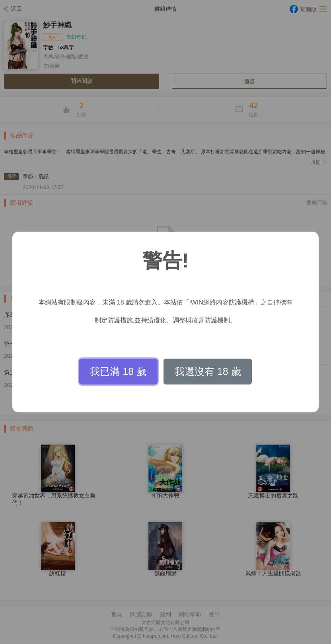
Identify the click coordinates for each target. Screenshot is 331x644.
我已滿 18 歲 (118, 371)
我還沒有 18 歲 (208, 371)
